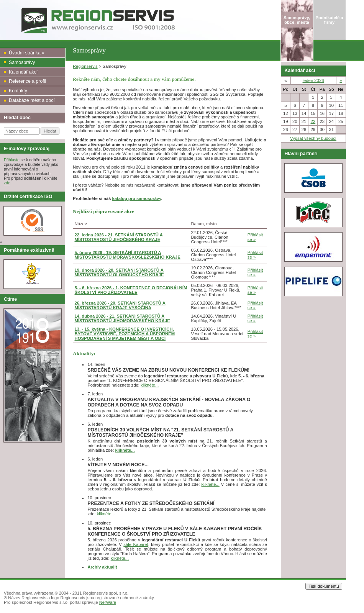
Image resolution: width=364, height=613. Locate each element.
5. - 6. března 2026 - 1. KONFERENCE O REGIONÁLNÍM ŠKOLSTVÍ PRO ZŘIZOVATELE (131, 290)
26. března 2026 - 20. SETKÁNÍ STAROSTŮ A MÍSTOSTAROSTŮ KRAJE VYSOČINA (120, 305)
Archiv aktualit (102, 567)
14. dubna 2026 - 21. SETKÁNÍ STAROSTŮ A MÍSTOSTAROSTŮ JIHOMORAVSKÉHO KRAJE (122, 318)
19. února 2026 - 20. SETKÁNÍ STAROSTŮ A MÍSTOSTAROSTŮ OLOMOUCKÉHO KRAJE (119, 272)
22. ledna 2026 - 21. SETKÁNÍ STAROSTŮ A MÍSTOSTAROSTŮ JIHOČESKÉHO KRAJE (119, 237)
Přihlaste (12, 160)
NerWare (108, 602)
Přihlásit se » (255, 237)
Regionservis (85, 66)
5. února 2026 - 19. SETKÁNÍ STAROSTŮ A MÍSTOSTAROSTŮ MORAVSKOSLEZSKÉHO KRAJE (128, 255)
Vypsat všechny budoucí (313, 138)
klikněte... (150, 385)
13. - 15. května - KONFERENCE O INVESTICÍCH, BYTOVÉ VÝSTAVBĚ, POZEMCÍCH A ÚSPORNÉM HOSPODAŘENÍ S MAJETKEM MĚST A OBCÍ (125, 334)
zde (7, 183)
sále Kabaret (136, 544)
